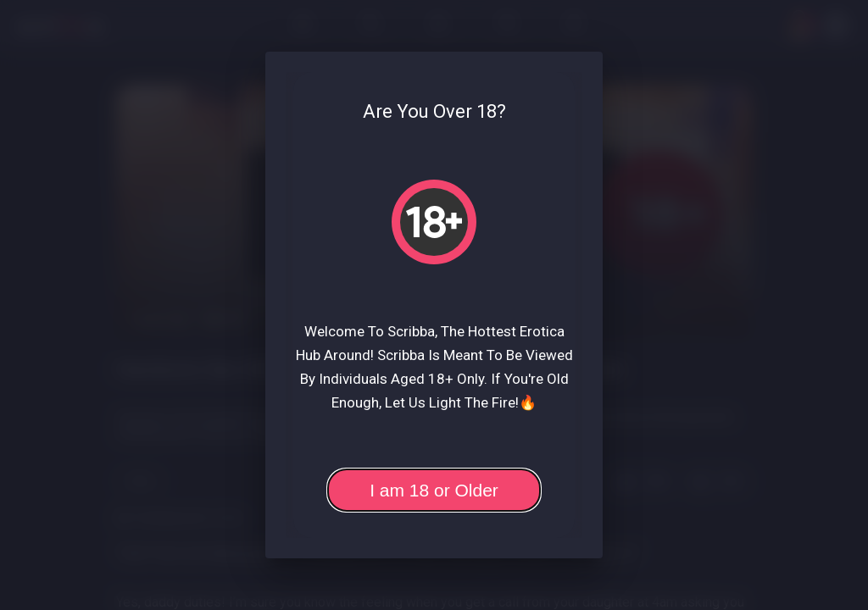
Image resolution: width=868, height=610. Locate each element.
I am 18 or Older (434, 490)
